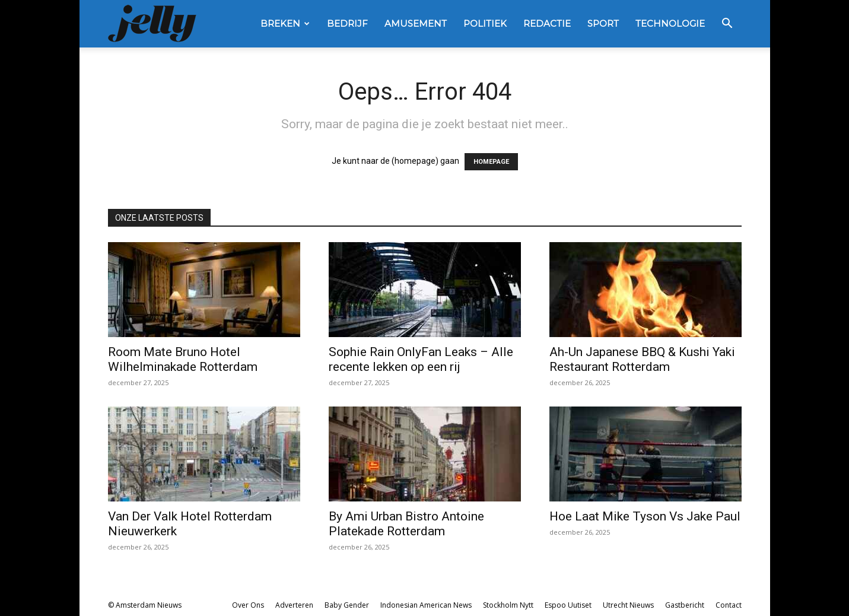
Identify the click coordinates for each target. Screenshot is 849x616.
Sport (603, 23)
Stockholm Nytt (508, 605)
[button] (727, 25)
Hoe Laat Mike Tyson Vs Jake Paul (645, 516)
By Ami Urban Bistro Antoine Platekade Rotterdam (406, 524)
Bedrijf (347, 23)
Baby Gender (347, 605)
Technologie (670, 23)
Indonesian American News (426, 605)
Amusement (416, 23)
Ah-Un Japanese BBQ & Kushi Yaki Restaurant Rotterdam (642, 359)
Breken (285, 23)
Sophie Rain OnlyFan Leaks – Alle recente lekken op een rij (421, 359)
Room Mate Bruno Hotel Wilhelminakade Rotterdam (183, 359)
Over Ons (248, 605)
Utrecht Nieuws (628, 605)
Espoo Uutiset (568, 605)
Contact (729, 605)
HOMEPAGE (491, 162)
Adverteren (294, 605)
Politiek (485, 23)
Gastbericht (685, 605)
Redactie (547, 23)
